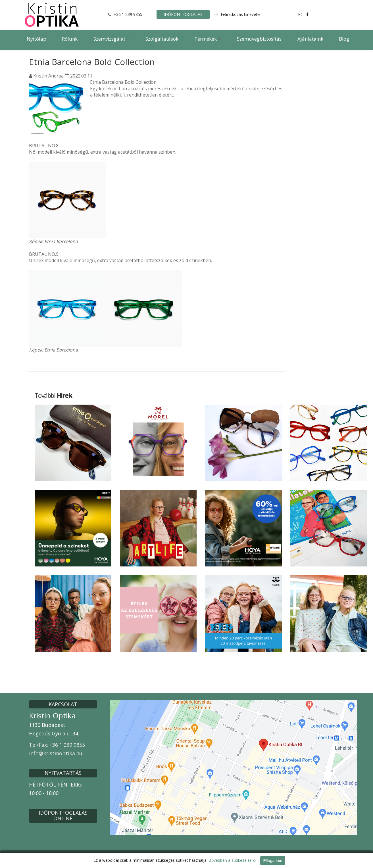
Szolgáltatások (162, 39)
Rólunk (70, 39)
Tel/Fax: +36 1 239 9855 (57, 745)
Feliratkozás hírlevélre (241, 14)
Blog (344, 39)
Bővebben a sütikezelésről (232, 860)
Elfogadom (273, 861)
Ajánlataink (310, 39)
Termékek (208, 39)
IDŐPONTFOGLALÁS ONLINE (63, 815)
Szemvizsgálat (112, 39)
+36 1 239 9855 (128, 14)
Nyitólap (37, 39)
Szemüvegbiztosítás (259, 39)
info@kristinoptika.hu (56, 753)
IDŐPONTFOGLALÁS (183, 14)
